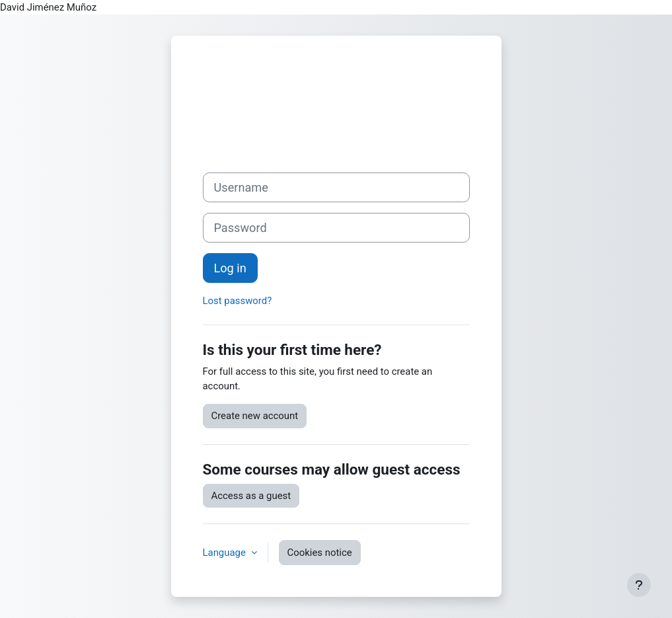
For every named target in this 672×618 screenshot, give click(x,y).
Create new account (255, 416)
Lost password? (238, 301)
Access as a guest (251, 496)
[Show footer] (639, 585)
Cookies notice (320, 553)
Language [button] (226, 553)
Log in (230, 268)
